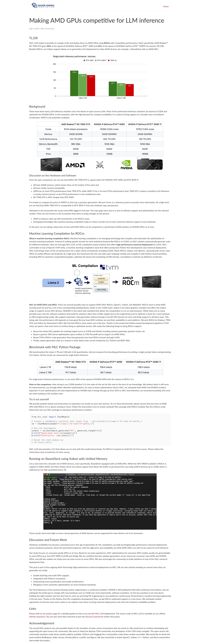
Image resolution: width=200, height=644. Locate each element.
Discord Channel (93, 617)
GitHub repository (37, 617)
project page (52, 613)
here (95, 407)
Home (166, 6)
